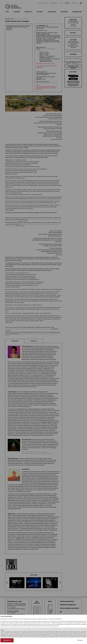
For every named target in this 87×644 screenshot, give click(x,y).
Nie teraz (80, 640)
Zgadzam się (7, 640)
